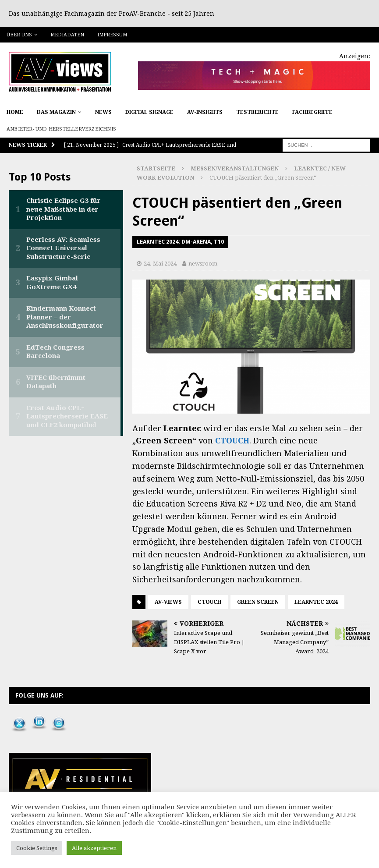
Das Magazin (56, 112)
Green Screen (258, 602)
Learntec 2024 (316, 602)
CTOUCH (232, 441)
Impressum (112, 35)
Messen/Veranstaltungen (235, 168)
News (103, 112)
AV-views (168, 602)
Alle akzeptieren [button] (94, 848)
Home (15, 112)
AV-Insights (205, 112)
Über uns (19, 35)
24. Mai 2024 (160, 264)
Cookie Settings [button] (37, 848)
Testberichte (257, 112)
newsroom (203, 264)
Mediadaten (67, 35)
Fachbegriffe (312, 112)
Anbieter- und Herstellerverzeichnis (61, 129)
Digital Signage (149, 112)
